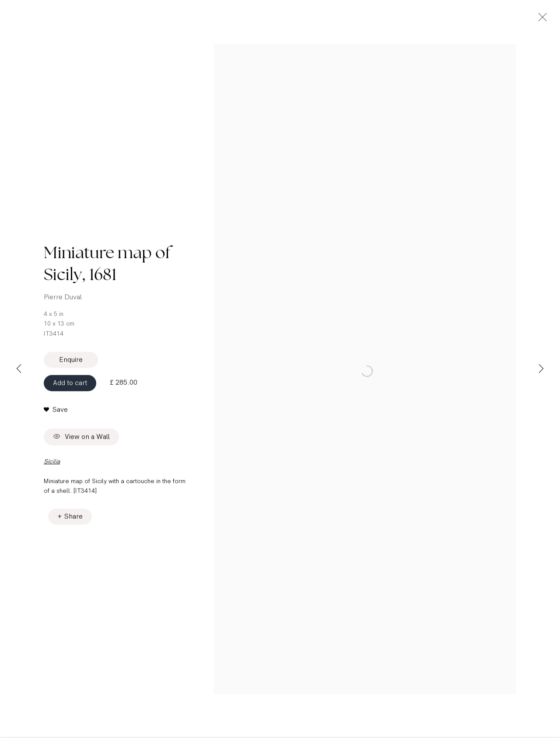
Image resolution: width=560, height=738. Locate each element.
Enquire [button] (71, 366)
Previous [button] (19, 369)
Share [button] (73, 522)
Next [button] (541, 369)
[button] (56, 416)
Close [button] (548, 20)
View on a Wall (81, 444)
